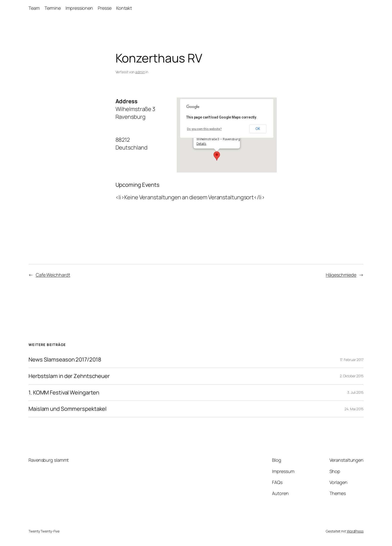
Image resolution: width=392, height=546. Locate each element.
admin (140, 72)
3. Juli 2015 (355, 392)
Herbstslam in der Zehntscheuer (69, 376)
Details (201, 144)
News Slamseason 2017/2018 (65, 360)
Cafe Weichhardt (53, 275)
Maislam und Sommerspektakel (67, 409)
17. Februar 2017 (352, 360)
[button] (217, 156)
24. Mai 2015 (354, 409)
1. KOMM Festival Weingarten (64, 393)
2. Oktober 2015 (352, 376)
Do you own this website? (204, 129)
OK (258, 129)
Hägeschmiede (341, 275)
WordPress (355, 531)
